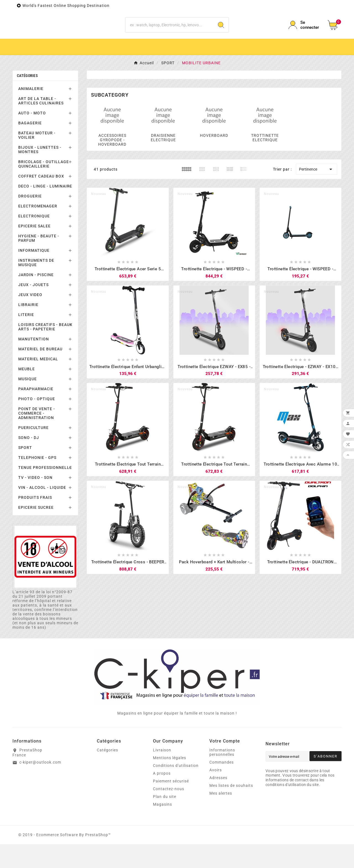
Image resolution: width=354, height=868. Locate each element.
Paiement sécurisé (171, 805)
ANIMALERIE (31, 112)
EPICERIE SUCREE (36, 531)
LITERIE (26, 338)
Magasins (162, 828)
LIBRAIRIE (28, 328)
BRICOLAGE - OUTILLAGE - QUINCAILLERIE (45, 188)
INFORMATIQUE (34, 274)
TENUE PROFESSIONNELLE (45, 491)
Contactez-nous (169, 813)
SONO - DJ (29, 461)
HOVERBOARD (214, 159)
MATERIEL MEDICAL (38, 383)
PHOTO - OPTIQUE (37, 423)
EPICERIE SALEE (34, 250)
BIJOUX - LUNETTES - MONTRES (40, 173)
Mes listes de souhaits (231, 809)
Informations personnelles (222, 776)
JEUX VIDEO (30, 319)
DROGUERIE (30, 220)
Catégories (27, 99)
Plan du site (165, 820)
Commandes (222, 786)
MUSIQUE (28, 403)
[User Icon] (305, 37)
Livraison (162, 774)
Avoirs (216, 794)
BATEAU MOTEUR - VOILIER (37, 159)
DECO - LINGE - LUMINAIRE (45, 210)
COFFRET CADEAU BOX (41, 200)
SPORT (25, 471)
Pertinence (317, 193)
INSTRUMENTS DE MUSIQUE (36, 286)
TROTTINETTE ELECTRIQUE (265, 161)
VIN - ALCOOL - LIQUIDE (42, 511)
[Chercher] (170, 37)
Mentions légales (170, 782)
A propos (162, 797)
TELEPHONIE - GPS (37, 481)
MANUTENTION (34, 363)
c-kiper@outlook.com (40, 786)
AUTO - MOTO (32, 137)
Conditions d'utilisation (176, 789)
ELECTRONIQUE (34, 240)
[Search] (221, 37)
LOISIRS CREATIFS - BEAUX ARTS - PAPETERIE (45, 351)
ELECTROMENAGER (38, 230)
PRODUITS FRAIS (35, 521)
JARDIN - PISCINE (36, 299)
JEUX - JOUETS (33, 309)
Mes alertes (221, 817)
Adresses (218, 802)
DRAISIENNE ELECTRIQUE (163, 161)
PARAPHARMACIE (36, 413)
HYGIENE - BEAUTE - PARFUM (39, 262)
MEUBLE (27, 393)
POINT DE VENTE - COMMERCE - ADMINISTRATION (37, 437)
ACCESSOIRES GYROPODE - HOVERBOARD (112, 164)
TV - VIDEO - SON (35, 501)
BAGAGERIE (30, 147)
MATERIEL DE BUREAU (40, 373)
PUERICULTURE (33, 451)
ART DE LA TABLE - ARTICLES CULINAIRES (41, 125)
